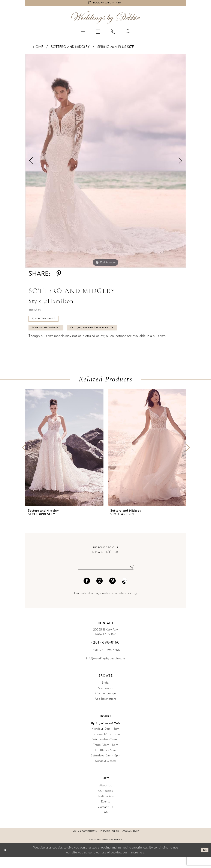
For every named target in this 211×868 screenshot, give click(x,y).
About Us (106, 796)
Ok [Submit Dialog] (204, 861)
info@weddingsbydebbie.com (105, 669)
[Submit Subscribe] (130, 577)
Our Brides (105, 802)
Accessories (106, 699)
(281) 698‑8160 (105, 653)
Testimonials (105, 807)
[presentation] (64, 457)
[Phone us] (113, 33)
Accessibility (131, 842)
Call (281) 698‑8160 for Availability (110, 336)
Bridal (105, 693)
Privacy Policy (110, 842)
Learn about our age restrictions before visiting (105, 604)
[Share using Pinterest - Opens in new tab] (59, 276)
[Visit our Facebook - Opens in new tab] (87, 592)
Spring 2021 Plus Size (116, 49)
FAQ (106, 823)
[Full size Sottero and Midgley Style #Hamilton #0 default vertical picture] (106, 163)
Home (38, 49)
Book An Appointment (51, 336)
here (141, 863)
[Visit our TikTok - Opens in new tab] (125, 592)
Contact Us (105, 818)
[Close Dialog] (6, 861)
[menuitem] (83, 33)
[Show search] (128, 33)
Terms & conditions (84, 842)
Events (105, 812)
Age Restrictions (106, 709)
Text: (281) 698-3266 (105, 661)
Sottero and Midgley (70, 49)
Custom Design (105, 704)
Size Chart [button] (37, 313)
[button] (83, 33)
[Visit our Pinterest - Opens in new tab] (112, 592)
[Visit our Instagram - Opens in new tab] (100, 592)
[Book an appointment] (106, 4)
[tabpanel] (106, 163)
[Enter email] (106, 577)
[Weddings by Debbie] (106, 20)
